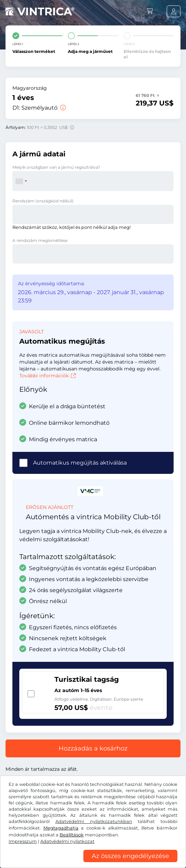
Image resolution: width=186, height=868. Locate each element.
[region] (93, 863)
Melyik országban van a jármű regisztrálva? (56, 167)
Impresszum (23, 841)
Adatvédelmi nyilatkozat (67, 841)
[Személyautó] (62, 108)
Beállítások (72, 835)
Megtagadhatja (61, 828)
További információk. (48, 376)
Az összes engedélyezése (130, 856)
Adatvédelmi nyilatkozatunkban (94, 821)
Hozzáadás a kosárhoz (93, 748)
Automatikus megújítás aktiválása (80, 463)
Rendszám (43, 201)
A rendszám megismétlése (40, 240)
